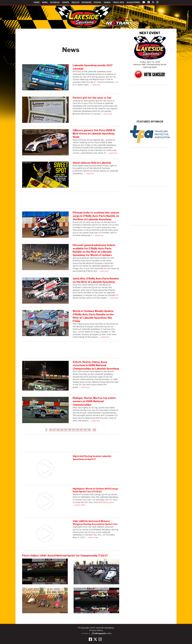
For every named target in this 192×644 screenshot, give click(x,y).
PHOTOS (97, 2)
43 (77, 430)
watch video (80, 505)
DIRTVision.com (106, 502)
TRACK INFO (119, 2)
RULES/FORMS (133, 2)
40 (66, 430)
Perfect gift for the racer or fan (92, 98)
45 (85, 430)
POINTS (66, 2)
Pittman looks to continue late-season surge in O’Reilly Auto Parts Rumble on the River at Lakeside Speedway (96, 216)
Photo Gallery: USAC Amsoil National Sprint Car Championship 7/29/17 (65, 556)
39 (62, 430)
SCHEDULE (55, 2)
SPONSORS (86, 2)
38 (58, 430)
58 (94, 430)
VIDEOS (107, 2)
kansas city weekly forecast (150, 117)
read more (96, 85)
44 (81, 430)
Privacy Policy (96, 630)
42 (73, 430)
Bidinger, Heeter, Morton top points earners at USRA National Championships (94, 401)
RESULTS (75, 2)
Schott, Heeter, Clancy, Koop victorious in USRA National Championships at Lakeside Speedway (96, 365)
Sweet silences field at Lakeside (92, 163)
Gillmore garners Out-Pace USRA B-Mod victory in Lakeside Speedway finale (94, 134)
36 (51, 430)
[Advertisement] (71, 37)
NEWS (45, 2)
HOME (36, 2)
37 (54, 430)
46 (89, 430)
